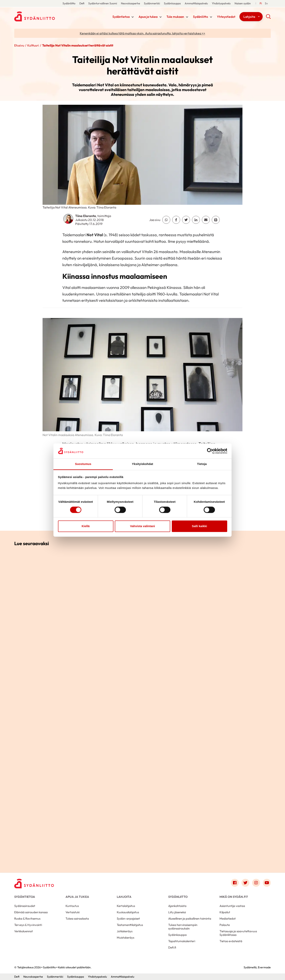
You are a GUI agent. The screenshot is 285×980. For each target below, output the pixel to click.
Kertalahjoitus (126, 906)
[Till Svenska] (266, 3)
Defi (82, 3)
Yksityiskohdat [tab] (142, 464)
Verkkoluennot (24, 931)
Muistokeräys (125, 938)
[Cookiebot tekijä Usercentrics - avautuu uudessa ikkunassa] (210, 451)
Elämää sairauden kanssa (31, 912)
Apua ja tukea (148, 17)
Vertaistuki (73, 912)
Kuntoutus (72, 906)
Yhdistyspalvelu (221, 3)
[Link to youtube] (267, 883)
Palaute (225, 925)
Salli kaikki (199, 526)
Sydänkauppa (172, 3)
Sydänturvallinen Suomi (103, 3)
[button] (268, 18)
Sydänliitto (69, 3)
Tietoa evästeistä (231, 941)
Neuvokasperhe (130, 3)
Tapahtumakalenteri (182, 941)
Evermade (264, 967)
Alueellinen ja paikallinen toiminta (190, 919)
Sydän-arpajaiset (128, 919)
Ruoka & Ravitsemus (27, 919)
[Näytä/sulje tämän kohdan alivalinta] (133, 17)
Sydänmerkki (152, 3)
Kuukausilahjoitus (128, 912)
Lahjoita (249, 17)
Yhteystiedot (226, 17)
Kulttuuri (33, 45)
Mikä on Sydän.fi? (234, 897)
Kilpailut (225, 912)
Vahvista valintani (142, 526)
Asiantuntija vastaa (232, 906)
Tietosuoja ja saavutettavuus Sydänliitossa (238, 933)
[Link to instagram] (256, 883)
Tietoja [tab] (202, 464)
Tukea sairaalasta (77, 919)
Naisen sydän (243, 3)
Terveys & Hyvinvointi (28, 925)
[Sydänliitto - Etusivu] (34, 884)
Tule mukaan (175, 17)
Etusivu (19, 45)
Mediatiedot (228, 919)
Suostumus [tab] (83, 464)
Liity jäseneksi (177, 912)
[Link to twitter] (245, 883)
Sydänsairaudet (25, 906)
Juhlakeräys (125, 931)
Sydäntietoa (121, 17)
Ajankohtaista (177, 906)
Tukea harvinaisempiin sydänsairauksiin (183, 927)
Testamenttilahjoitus (130, 925)
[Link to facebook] (235, 883)
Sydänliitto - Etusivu (46, 16)
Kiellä (85, 526)
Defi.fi (172, 947)
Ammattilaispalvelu (196, 3)
